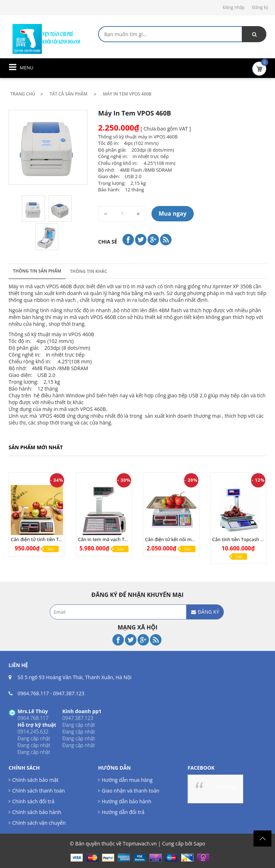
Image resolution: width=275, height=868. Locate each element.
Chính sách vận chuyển (39, 823)
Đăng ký (260, 7)
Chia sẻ (108, 242)
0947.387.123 (69, 693)
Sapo (199, 844)
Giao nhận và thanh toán (131, 791)
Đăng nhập (234, 7)
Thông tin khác (88, 271)
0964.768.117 (33, 693)
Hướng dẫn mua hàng (127, 780)
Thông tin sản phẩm (37, 271)
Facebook (226, 787)
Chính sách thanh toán (38, 791)
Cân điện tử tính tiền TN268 (40, 539)
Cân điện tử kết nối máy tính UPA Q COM (189, 539)
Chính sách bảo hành (37, 812)
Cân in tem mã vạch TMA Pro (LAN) (116, 539)
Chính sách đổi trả (33, 801)
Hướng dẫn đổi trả (123, 812)
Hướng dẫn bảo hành (126, 801)
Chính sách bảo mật (35, 780)
